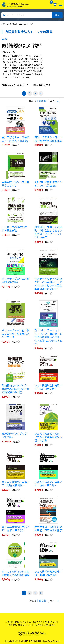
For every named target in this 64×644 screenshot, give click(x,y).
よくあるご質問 (36, 622)
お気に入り (55, 4)
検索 (57, 15)
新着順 (32, 101)
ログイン (43, 4)
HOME (5, 24)
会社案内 (38, 625)
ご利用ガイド (51, 622)
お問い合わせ (50, 625)
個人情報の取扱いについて (20, 625)
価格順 (42, 101)
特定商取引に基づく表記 (16, 622)
